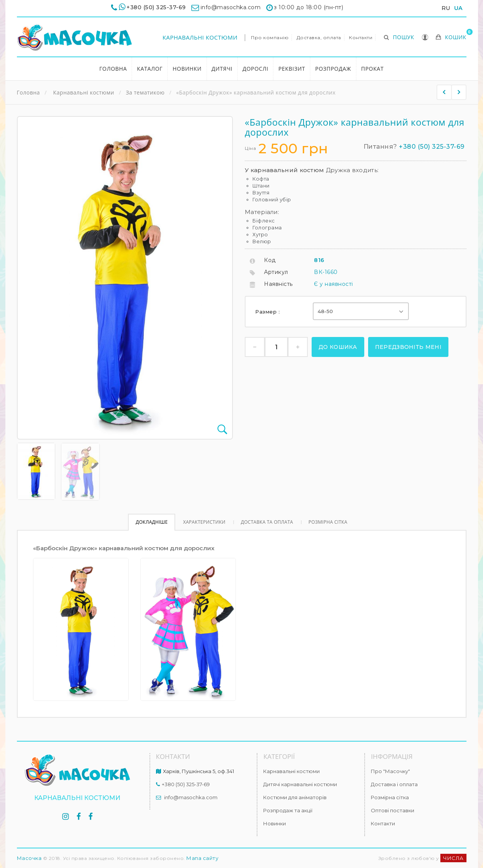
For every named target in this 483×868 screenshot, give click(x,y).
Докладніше (152, 522)
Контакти (361, 37)
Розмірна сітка (328, 522)
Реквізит (292, 69)
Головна (113, 69)
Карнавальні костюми (200, 37)
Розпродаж (333, 69)
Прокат (373, 69)
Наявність (278, 284)
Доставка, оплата (319, 37)
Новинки (187, 69)
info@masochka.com (191, 797)
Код (270, 260)
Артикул (276, 272)
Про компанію (270, 37)
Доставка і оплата (394, 784)
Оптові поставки (393, 810)
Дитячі (222, 69)
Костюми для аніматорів (295, 797)
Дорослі (255, 69)
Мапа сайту (202, 858)
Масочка (29, 858)
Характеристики (204, 522)
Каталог (150, 69)
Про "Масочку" (390, 771)
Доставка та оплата (267, 522)
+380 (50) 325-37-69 (156, 7)
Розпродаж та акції (288, 810)
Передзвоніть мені (408, 347)
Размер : (268, 312)
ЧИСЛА (453, 858)
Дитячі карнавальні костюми (300, 784)
